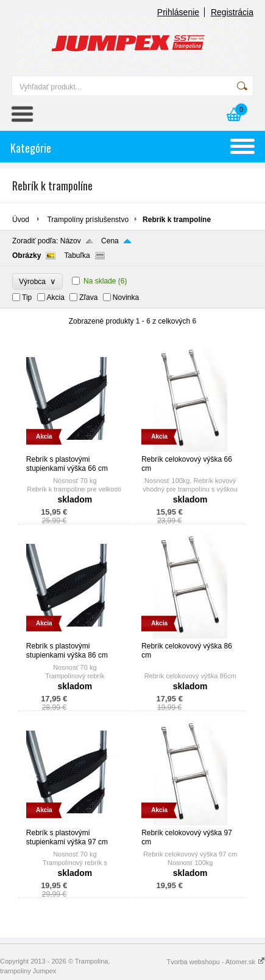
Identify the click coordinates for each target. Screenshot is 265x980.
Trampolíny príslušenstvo (88, 220)
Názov (71, 241)
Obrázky (26, 255)
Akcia (56, 297)
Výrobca (37, 281)
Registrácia (232, 12)
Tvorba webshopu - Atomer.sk (216, 962)
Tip (27, 297)
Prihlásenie (178, 12)
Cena (110, 241)
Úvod (21, 220)
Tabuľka (77, 255)
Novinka (126, 297)
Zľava (88, 297)
